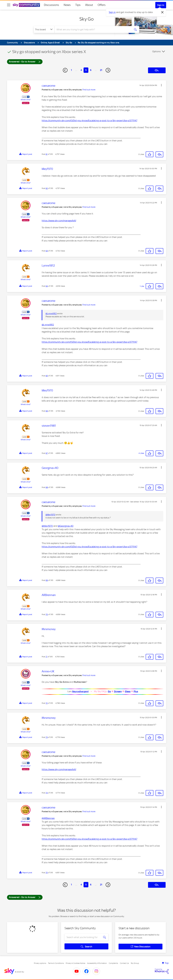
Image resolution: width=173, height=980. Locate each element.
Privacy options (40, 963)
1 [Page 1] (71, 70)
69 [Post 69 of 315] (47, 580)
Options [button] (156, 51)
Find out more (89, 90)
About (89, 5)
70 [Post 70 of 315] (47, 614)
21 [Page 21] (101, 70)
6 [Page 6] (91, 70)
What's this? (26, 100)
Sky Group (135, 963)
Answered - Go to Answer (25, 61)
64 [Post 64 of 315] (47, 286)
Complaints (113, 963)
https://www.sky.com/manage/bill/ (59, 221)
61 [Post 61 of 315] (47, 154)
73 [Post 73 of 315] (47, 737)
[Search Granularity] (44, 29)
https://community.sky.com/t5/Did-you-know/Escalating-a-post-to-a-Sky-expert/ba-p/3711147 (90, 121)
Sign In (161, 5)
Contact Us (124, 963)
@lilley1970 (50, 515)
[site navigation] (9, 5)
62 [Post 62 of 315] (47, 188)
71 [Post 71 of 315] (47, 657)
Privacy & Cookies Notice (75, 963)
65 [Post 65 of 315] (47, 376)
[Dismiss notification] (162, 12)
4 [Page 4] (81, 70)
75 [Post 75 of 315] (47, 873)
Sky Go (87, 19)
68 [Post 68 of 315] (47, 487)
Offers (102, 5)
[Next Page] (108, 70)
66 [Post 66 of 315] (47, 411)
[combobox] (93, 29)
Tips (78, 5)
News (67, 5)
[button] (161, 85)
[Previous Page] (65, 70)
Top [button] (167, 963)
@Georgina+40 (66, 526)
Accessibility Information (97, 963)
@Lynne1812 (51, 314)
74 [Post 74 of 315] (47, 793)
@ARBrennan (48, 818)
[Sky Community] (26, 5)
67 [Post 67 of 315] (47, 453)
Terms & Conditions (56, 963)
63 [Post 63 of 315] (47, 251)
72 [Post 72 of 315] (47, 703)
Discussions (51, 5)
